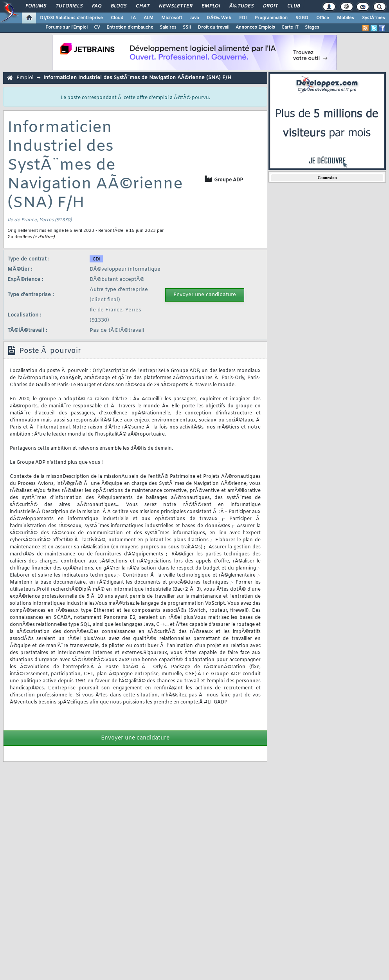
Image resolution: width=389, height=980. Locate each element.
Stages (312, 27)
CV (97, 27)
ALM (149, 18)
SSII (187, 27)
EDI (243, 18)
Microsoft (172, 18)
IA (133, 18)
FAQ (97, 6)
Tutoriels (69, 6)
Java (194, 18)
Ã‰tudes (241, 6)
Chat (143, 6)
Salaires (168, 27)
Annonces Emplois (255, 27)
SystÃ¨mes (374, 18)
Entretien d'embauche (130, 27)
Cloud (117, 18)
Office (323, 18)
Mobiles (346, 18)
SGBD (302, 18)
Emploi (211, 6)
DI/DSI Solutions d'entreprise (71, 18)
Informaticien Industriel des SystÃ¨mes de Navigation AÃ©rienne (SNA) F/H (137, 78)
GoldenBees (20, 237)
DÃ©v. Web (219, 18)
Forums (36, 6)
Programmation (271, 18)
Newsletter (176, 6)
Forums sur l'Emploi (67, 27)
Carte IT (290, 27)
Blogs (119, 6)
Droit (270, 6)
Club (294, 6)
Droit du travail (213, 27)
